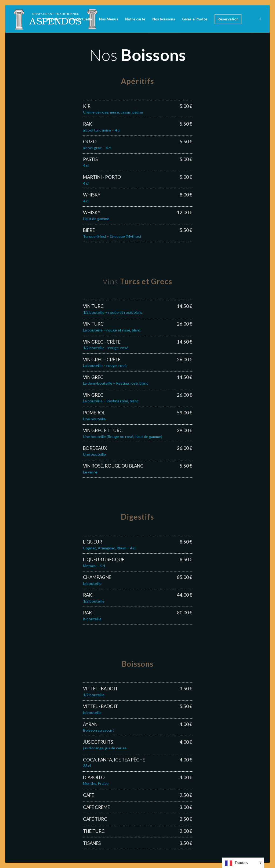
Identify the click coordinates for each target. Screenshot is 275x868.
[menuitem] (53, 19)
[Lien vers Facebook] (260, 19)
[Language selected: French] (243, 863)
